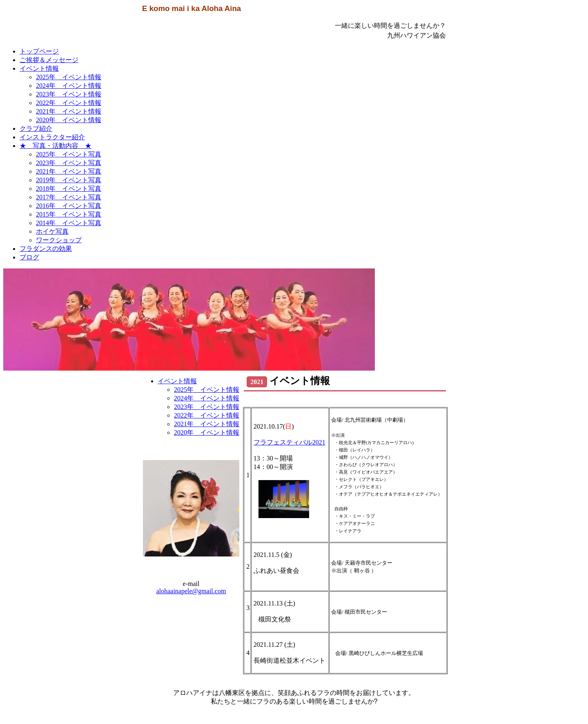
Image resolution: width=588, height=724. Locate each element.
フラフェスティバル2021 (290, 442)
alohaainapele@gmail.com (191, 591)
